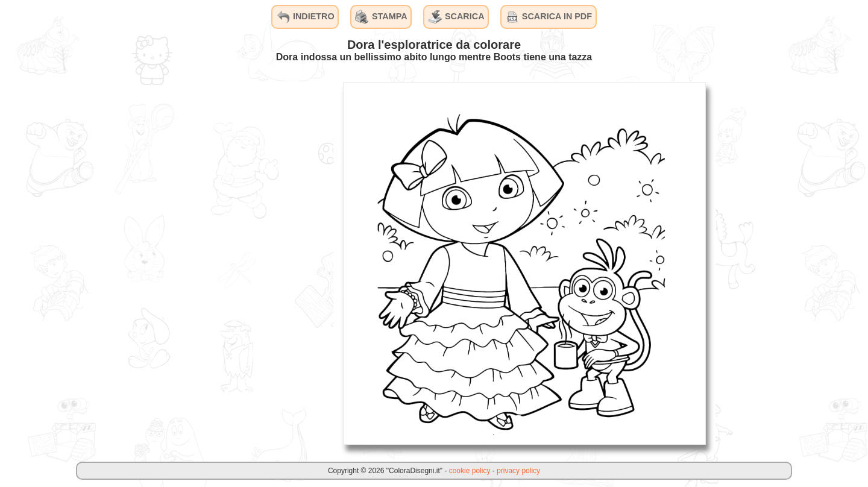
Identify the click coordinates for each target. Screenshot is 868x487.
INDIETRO (305, 17)
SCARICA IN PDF (549, 17)
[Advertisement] (243, 263)
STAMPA (381, 17)
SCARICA (456, 17)
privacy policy (518, 471)
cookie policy (470, 471)
